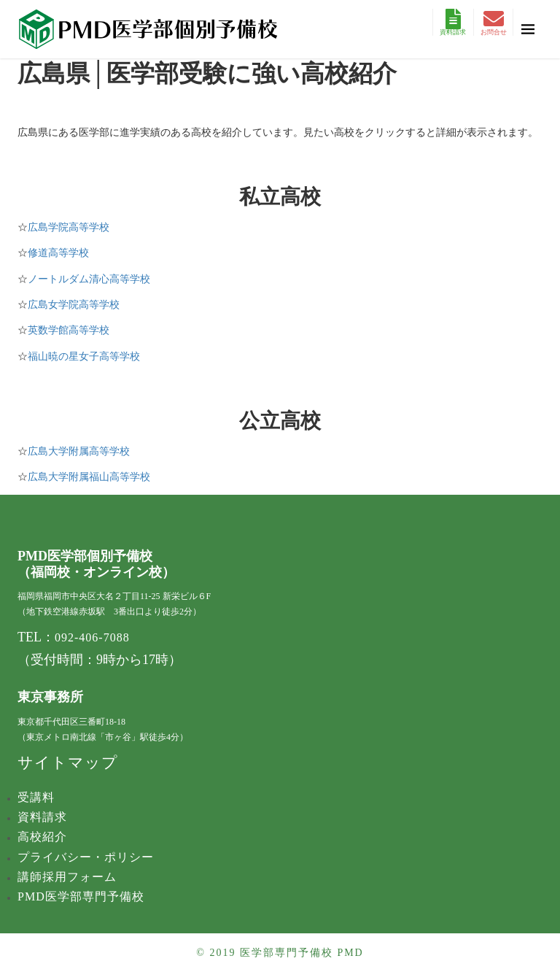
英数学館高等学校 (69, 330)
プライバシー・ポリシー (86, 857)
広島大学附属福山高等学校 (89, 477)
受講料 (36, 797)
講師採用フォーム (67, 877)
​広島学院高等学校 (69, 227)
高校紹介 (42, 837)
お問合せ (494, 22)
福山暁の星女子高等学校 (84, 356)
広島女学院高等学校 (74, 305)
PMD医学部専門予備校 (81, 896)
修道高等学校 (58, 253)
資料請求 (453, 22)
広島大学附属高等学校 (79, 451)
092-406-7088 (92, 637)
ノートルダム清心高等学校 (89, 279)
